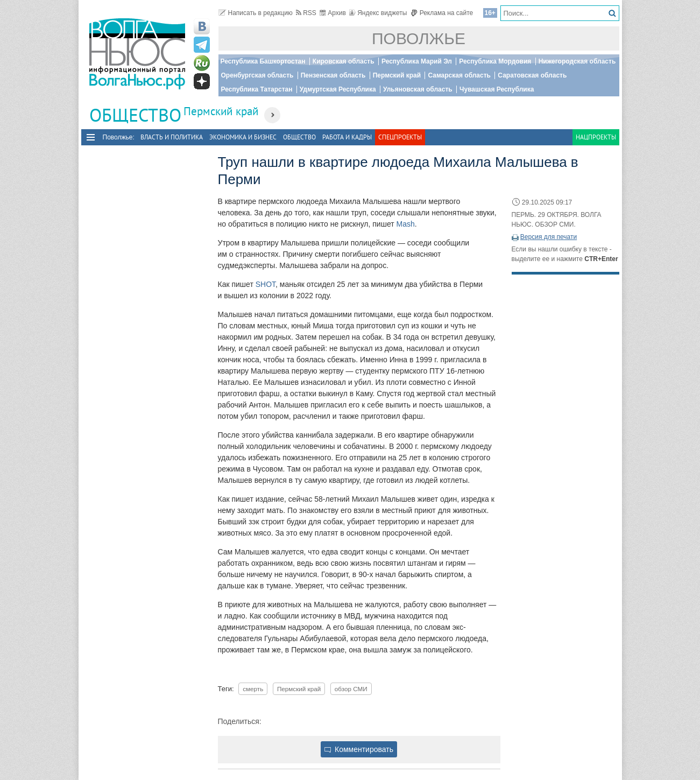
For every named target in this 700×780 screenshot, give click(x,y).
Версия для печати (549, 237)
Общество (299, 137)
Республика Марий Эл (417, 61)
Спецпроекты (400, 137)
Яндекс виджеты (378, 13)
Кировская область (344, 61)
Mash (406, 224)
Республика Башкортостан (263, 61)
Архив (333, 13)
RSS (306, 13)
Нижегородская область (577, 61)
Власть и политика (172, 137)
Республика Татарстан (257, 89)
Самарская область (459, 75)
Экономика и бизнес (243, 137)
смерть (253, 689)
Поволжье (419, 38)
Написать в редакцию (256, 13)
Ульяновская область (418, 89)
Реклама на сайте (442, 13)
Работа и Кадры (347, 137)
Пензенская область (333, 75)
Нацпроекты (596, 137)
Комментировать (359, 749)
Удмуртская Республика (338, 89)
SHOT (266, 284)
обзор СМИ (351, 689)
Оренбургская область (257, 75)
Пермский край (397, 75)
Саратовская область (532, 75)
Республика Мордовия (495, 61)
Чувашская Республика (497, 89)
